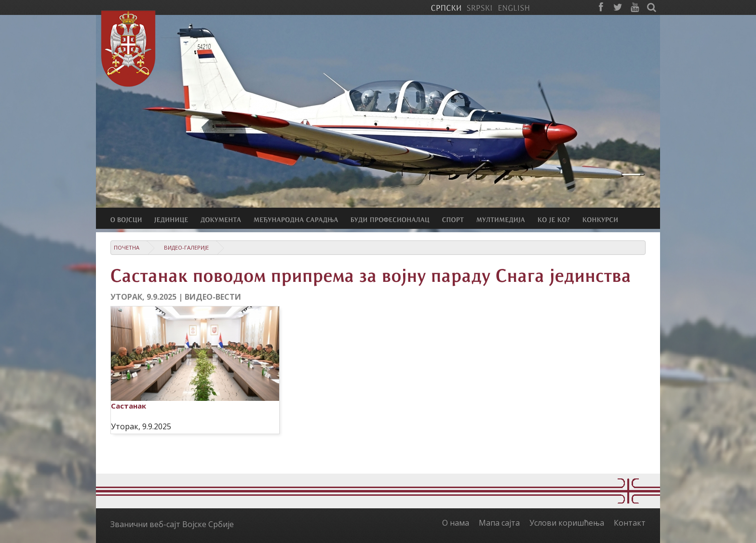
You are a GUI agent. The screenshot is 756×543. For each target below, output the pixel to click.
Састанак (128, 406)
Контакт (630, 523)
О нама (456, 523)
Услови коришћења (567, 523)
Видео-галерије (186, 247)
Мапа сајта (499, 523)
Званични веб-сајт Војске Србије (172, 524)
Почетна (127, 247)
